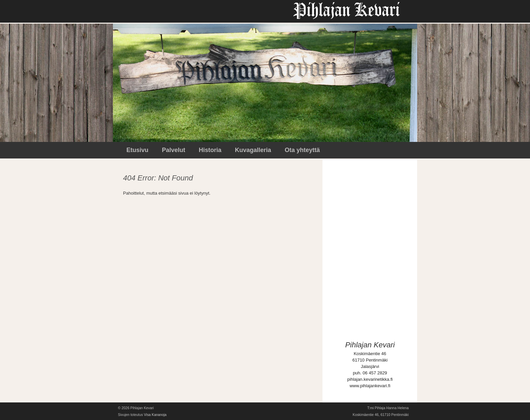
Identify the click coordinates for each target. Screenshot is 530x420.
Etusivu (137, 150)
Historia (210, 150)
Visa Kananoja (155, 415)
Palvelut (174, 150)
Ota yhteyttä (302, 150)
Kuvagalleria (253, 150)
